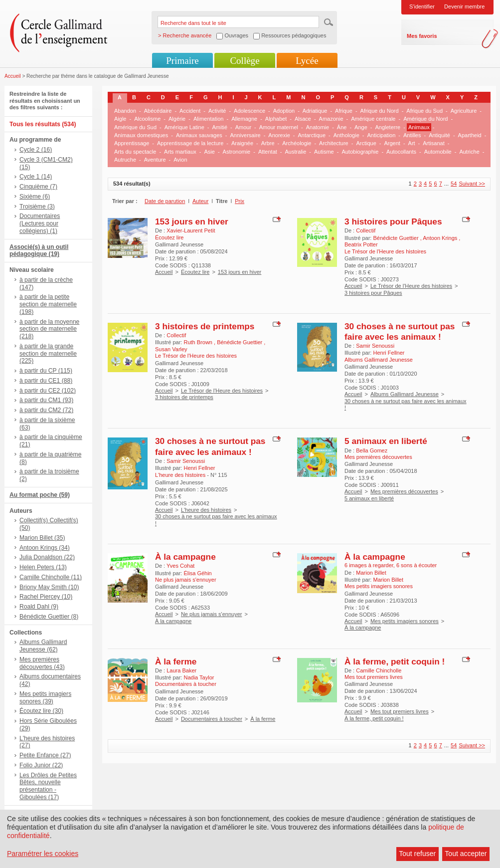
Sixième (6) (35, 197)
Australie (296, 152)
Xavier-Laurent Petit (191, 230)
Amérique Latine (184, 127)
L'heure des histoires (206, 510)
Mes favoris (422, 36)
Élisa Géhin (197, 573)
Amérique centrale (373, 119)
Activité (217, 111)
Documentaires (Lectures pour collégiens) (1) (40, 223)
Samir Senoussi (375, 346)
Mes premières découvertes (404, 491)
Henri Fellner (389, 353)
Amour (243, 127)
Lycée (307, 61)
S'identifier (422, 6)
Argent (392, 143)
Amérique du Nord (425, 119)
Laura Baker (181, 670)
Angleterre (388, 127)
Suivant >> (472, 184)
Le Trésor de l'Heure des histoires (411, 286)
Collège (245, 61)
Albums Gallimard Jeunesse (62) (43, 646)
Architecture (334, 143)
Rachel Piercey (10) (46, 597)
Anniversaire (246, 135)
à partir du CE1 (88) (46, 381)
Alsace (303, 119)
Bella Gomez (372, 450)
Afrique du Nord (380, 111)
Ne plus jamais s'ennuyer (212, 614)
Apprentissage (132, 143)
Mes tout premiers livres (400, 711)
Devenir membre (464, 6)
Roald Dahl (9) (39, 607)
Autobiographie (360, 152)
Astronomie (237, 152)
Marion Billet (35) (42, 538)
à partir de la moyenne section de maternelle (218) (49, 329)
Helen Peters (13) (43, 567)
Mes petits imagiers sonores (405, 621)
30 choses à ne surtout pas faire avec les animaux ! (400, 331)
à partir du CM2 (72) (46, 410)
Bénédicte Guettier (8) (49, 617)
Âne (342, 127)
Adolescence (250, 111)
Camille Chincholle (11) (51, 577)
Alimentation (209, 119)
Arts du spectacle (135, 152)
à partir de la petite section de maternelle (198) (48, 304)
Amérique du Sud (135, 127)
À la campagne (185, 557)
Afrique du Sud (424, 111)
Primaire (182, 61)
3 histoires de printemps (205, 326)
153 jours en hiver (192, 221)
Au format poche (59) (40, 495)
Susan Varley (171, 349)
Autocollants (401, 152)
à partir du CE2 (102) (48, 391)
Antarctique (312, 135)
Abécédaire (158, 111)
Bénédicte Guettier (396, 238)
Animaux (419, 127)
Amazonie (331, 119)
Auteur (200, 201)
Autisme (324, 152)
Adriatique (315, 111)
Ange (361, 127)
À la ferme (176, 661)
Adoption (284, 111)
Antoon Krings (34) (45, 548)
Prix (240, 201)
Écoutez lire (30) (41, 711)
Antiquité (439, 135)
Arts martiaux (180, 152)
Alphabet (276, 119)
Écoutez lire (195, 272)
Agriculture (464, 111)
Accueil (13, 76)
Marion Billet (371, 573)
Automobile (438, 152)
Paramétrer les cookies (43, 854)
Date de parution (165, 201)
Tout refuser (417, 854)
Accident (190, 111)
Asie (210, 152)
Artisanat (433, 143)
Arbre (268, 143)
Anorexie (279, 135)
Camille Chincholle (379, 670)
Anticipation (381, 135)
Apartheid (470, 135)
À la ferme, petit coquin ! (395, 661)
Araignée (242, 143)
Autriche (469, 152)
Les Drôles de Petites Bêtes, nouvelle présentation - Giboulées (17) (48, 786)
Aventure (155, 160)
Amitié (220, 127)
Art (412, 143)
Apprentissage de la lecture (190, 143)
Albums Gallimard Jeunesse (405, 394)
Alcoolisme (147, 119)
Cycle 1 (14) (36, 177)
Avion (180, 160)
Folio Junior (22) (41, 765)
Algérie (177, 119)
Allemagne (244, 119)
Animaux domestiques (141, 135)
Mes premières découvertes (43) (42, 663)
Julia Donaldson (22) (47, 557)
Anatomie (318, 127)
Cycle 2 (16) (36, 150)
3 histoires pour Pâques (393, 221)
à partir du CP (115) (46, 371)
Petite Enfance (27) (45, 755)
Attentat (268, 152)
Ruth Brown (199, 342)
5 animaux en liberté (386, 441)
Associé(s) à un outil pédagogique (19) (39, 251)
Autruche (125, 160)
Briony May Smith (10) (49, 587)
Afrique (344, 111)
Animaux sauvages (199, 135)
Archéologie (297, 143)
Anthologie (346, 135)
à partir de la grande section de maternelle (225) (48, 354)
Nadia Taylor (199, 677)
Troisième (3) (37, 207)
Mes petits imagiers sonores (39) (45, 698)
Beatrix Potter (361, 244)
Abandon (125, 111)
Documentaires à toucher (212, 719)
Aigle (120, 119)
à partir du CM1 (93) (46, 400)
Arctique (366, 143)
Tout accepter (466, 854)
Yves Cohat (180, 566)
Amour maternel (279, 127)
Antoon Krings (441, 238)
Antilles (412, 135)
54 (454, 184)
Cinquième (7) (38, 187)
